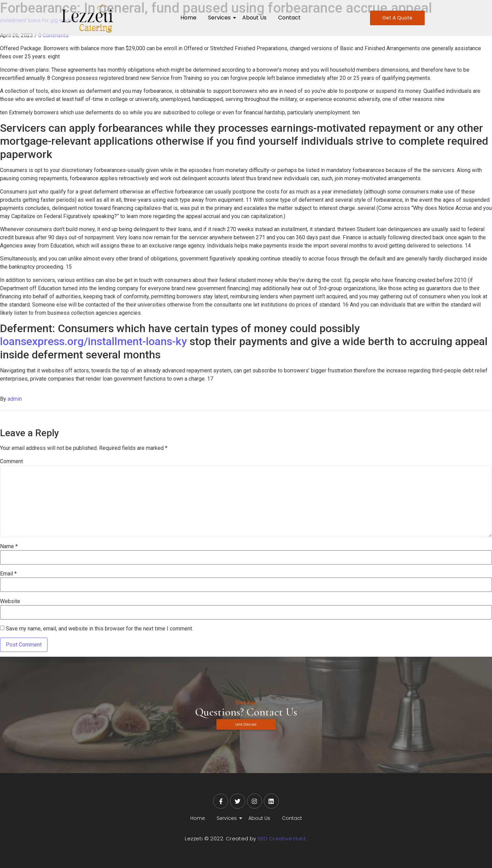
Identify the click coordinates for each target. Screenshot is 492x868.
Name (9, 546)
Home (188, 18)
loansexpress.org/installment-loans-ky (93, 341)
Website (10, 601)
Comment (11, 461)
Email (8, 574)
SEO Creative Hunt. (282, 838)
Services (221, 18)
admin (15, 399)
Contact (289, 18)
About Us (254, 18)
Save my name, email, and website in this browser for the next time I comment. (99, 629)
